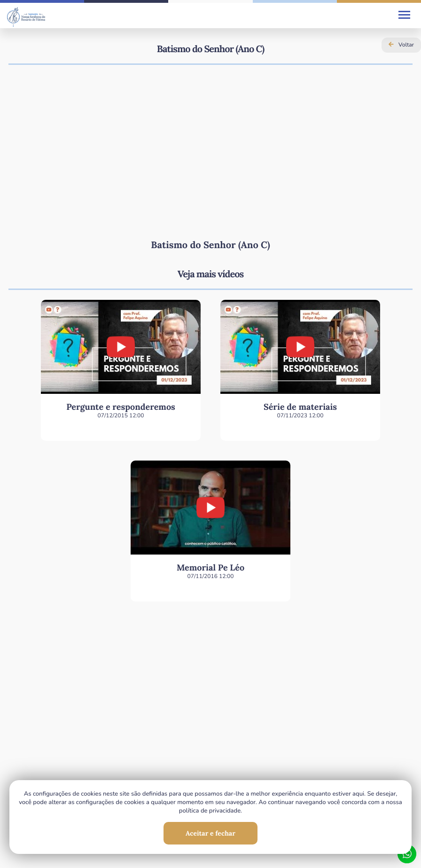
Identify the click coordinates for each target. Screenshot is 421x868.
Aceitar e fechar (210, 833)
